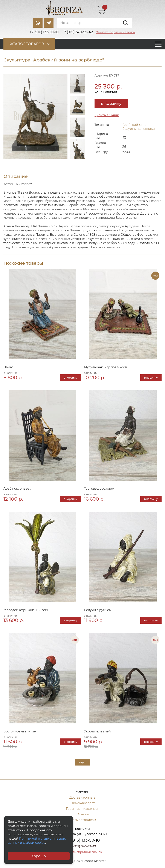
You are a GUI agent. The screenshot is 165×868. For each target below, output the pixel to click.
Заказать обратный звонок (116, 32)
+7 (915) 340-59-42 (82, 846)
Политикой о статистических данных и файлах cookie (37, 841)
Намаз (8, 367)
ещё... (82, 762)
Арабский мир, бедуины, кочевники (139, 127)
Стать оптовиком (83, 820)
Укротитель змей (97, 731)
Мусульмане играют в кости (106, 367)
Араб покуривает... (18, 489)
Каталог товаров (26, 44)
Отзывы (83, 814)
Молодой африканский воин (26, 610)
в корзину (111, 104)
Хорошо (39, 856)
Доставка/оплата (82, 798)
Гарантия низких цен (83, 809)
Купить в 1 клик (107, 115)
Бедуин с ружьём (98, 610)
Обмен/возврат (83, 803)
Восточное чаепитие (20, 731)
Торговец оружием (99, 489)
